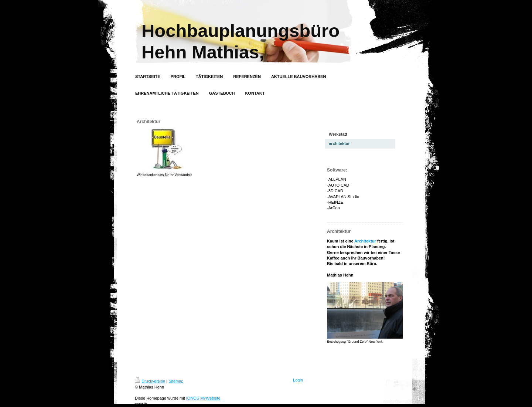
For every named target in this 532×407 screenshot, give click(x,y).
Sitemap (176, 381)
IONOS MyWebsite (203, 398)
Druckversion (150, 381)
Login (298, 380)
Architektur (365, 241)
